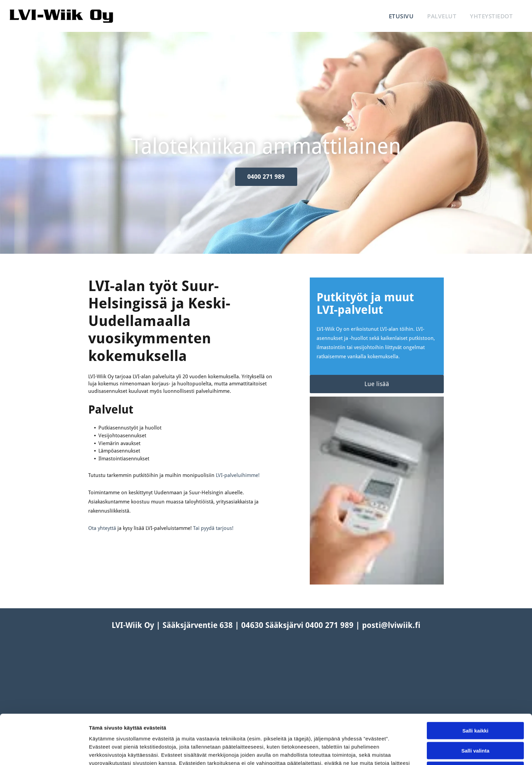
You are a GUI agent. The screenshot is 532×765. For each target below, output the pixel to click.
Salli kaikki (476, 681)
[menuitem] (401, 16)
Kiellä (475, 721)
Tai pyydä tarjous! (213, 528)
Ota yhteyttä (102, 528)
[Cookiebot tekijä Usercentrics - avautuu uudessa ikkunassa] (44, 752)
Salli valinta (476, 701)
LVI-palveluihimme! (238, 475)
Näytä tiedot (363, 752)
